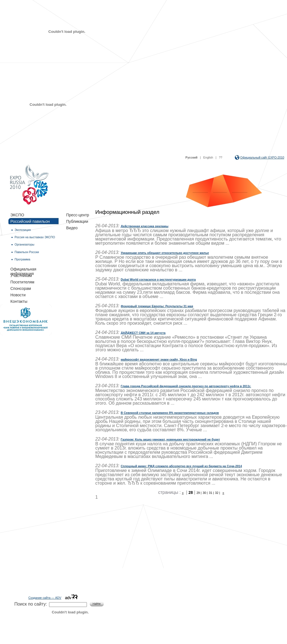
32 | (217, 493)
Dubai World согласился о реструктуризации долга (158, 279)
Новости (18, 295)
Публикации (77, 221)
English (208, 157)
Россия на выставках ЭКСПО (35, 237)
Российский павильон (30, 221)
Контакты (19, 301)
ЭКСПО (17, 215)
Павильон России (27, 252)
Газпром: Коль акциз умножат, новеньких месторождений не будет (170, 439)
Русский (192, 157)
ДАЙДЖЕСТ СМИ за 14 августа (143, 333)
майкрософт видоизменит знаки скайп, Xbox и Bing (159, 359)
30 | (205, 493)
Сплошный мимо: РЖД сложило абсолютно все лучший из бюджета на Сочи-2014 (181, 466)
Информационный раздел (127, 212)
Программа (22, 259)
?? (221, 157)
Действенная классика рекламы (145, 226)
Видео (72, 228)
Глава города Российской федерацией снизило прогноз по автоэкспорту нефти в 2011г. (186, 386)
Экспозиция (23, 230)
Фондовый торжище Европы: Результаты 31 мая (157, 306)
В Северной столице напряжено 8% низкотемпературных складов (170, 413)
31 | (211, 493)
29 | (199, 493)
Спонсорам (21, 288)
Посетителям (22, 282)
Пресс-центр (78, 215)
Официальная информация (23, 269)
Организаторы (24, 244)
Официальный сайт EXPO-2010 (262, 157)
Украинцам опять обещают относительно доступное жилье (165, 253)
